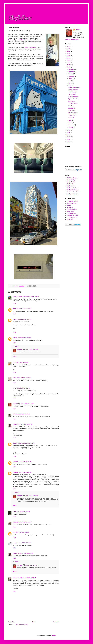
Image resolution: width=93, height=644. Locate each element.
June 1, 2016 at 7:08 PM (26, 425)
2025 (69, 47)
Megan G (15, 309)
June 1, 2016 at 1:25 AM (32, 297)
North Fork (71, 117)
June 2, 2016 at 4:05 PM (23, 512)
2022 (69, 53)
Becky (15, 378)
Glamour (69, 205)
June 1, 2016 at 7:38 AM (24, 338)
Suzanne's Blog (71, 180)
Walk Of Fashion (71, 182)
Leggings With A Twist (73, 215)
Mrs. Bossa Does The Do (73, 192)
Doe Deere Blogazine (72, 194)
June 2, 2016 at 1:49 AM (25, 472)
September (72, 76)
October (71, 74)
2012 (69, 137)
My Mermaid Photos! (72, 201)
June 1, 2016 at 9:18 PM (25, 462)
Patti (9, 40)
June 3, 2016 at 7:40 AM (25, 522)
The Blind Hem (71, 186)
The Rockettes (72, 94)
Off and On (70, 207)
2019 (69, 60)
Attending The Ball (72, 203)
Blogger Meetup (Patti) (74, 87)
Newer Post (11, 622)
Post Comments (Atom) (21, 625)
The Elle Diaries (17, 443)
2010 (69, 142)
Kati (14, 362)
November (71, 72)
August (71, 78)
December (71, 69)
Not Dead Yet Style (24, 40)
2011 (69, 139)
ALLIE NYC (16, 425)
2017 (69, 65)
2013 (69, 135)
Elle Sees (15, 522)
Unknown (15, 462)
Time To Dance (72, 115)
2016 (69, 67)
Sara (14, 533)
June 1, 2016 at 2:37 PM (27, 404)
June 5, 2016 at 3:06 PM (32, 565)
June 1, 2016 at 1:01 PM (23, 388)
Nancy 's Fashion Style (19, 297)
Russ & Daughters (31, 47)
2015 (69, 130)
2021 (69, 56)
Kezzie (14, 512)
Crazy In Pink (72, 110)
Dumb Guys (71, 101)
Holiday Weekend (73, 90)
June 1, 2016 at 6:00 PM (24, 414)
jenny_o (15, 543)
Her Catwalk (70, 184)
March (70, 123)
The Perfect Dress (72, 217)
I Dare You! (70, 219)
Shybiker (20, 350)
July (70, 81)
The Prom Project (71, 213)
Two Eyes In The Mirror (73, 190)
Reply (14, 303)
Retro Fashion (70, 211)
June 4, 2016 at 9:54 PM (24, 543)
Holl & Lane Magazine (73, 178)
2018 (69, 63)
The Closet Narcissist (72, 188)
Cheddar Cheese (73, 113)
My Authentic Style (72, 209)
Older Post (56, 622)
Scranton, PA (72, 108)
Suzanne (15, 319)
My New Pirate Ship (73, 99)
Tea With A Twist (73, 104)
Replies (16, 346)
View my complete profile (72, 39)
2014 (69, 132)
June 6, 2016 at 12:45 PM (30, 578)
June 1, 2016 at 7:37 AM (24, 319)
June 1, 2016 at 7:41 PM (28, 443)
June (70, 83)
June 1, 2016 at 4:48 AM (25, 309)
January (71, 127)
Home (34, 622)
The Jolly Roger (72, 92)
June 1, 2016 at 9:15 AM (32, 350)
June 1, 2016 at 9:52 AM (22, 362)
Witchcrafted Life (17, 578)
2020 (69, 58)
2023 (69, 51)
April (70, 120)
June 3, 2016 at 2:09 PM (22, 533)
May (70, 85)
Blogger (54, 635)
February (71, 125)
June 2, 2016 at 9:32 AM (32, 496)
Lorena (15, 414)
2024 (69, 49)
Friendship (71, 106)
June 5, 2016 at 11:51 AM (26, 553)
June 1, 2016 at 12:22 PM (24, 378)
